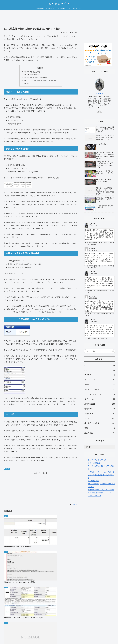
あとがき (27, 84)
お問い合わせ (111, 636)
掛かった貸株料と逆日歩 (32, 75)
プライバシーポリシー (99, 636)
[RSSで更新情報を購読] (101, 111)
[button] (113, 351)
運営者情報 (87, 636)
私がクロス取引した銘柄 (32, 72)
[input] (100, 351)
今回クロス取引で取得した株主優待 (35, 78)
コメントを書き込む (41, 609)
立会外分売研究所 (94, 496)
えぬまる (100, 93)
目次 (38, 68)
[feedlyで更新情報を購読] (98, 111)
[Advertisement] (41, 20)
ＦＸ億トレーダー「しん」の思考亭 (101, 472)
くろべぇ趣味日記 (94, 463)
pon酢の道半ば (93, 481)
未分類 (7, 469)
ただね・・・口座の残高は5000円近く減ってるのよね (41, 81)
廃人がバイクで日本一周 (97, 460)
